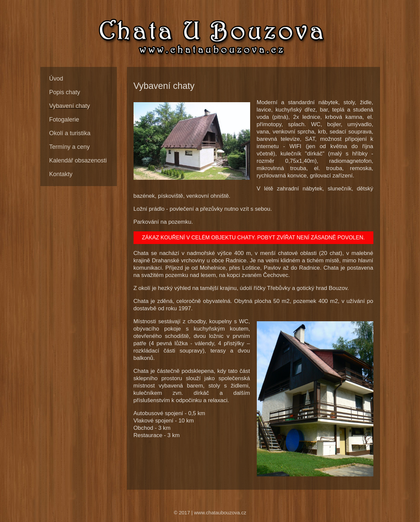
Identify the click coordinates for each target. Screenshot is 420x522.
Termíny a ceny (70, 147)
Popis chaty (65, 92)
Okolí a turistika (70, 133)
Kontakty (61, 174)
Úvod (56, 79)
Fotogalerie (64, 120)
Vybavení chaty (70, 106)
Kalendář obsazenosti (78, 160)
